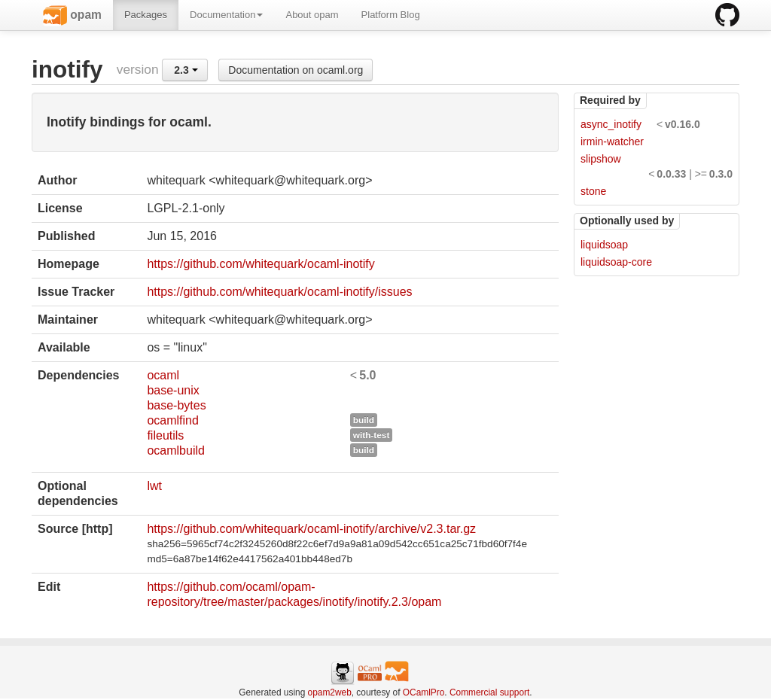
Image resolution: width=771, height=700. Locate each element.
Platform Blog (391, 15)
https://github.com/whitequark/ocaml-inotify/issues (279, 292)
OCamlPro (424, 692)
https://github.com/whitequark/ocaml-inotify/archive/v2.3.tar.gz (311, 529)
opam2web (330, 692)
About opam (312, 15)
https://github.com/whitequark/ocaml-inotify (261, 264)
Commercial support (489, 692)
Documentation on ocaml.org (296, 70)
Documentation (226, 15)
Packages (146, 15)
